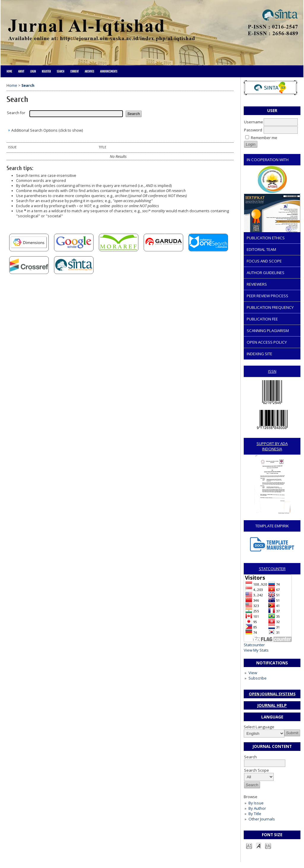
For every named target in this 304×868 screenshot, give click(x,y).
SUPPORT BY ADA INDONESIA (272, 446)
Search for (16, 113)
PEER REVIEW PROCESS (267, 296)
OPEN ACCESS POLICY (267, 342)
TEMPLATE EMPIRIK (272, 526)
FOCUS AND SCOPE (264, 261)
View (253, 673)
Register (46, 71)
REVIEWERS (257, 284)
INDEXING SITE (259, 354)
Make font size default (259, 846)
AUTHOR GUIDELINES (266, 273)
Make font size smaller (249, 846)
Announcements (109, 71)
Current (74, 71)
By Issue (256, 803)
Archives (89, 71)
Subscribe (258, 678)
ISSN (272, 371)
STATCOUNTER (272, 569)
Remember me (264, 138)
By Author (257, 808)
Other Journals (262, 819)
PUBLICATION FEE (262, 319)
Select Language (259, 727)
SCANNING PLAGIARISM (268, 331)
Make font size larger (268, 846)
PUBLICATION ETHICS (266, 238)
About (21, 71)
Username (254, 122)
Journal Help (272, 705)
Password (253, 130)
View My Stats (256, 650)
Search (60, 71)
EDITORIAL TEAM (261, 249)
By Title (255, 814)
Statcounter (254, 645)
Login (33, 71)
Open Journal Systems (272, 694)
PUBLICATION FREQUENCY (270, 307)
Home (9, 71)
